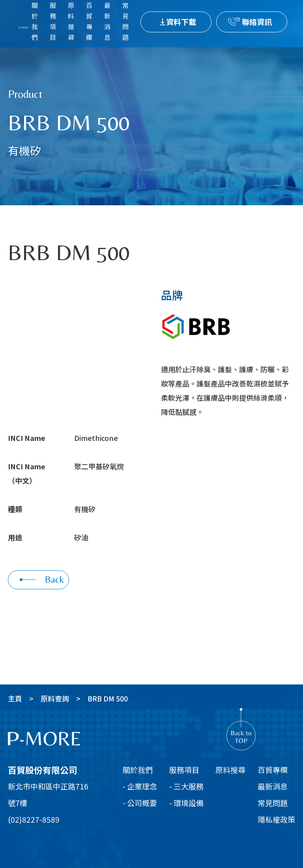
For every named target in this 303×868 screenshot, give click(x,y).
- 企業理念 (140, 786)
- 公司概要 (140, 803)
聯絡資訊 (257, 22)
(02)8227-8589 (34, 819)
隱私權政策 (276, 819)
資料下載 (181, 22)
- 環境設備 (186, 803)
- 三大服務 (186, 786)
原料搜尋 (230, 770)
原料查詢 (55, 698)
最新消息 (273, 786)
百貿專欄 (273, 770)
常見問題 (273, 803)
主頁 (15, 698)
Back (42, 579)
